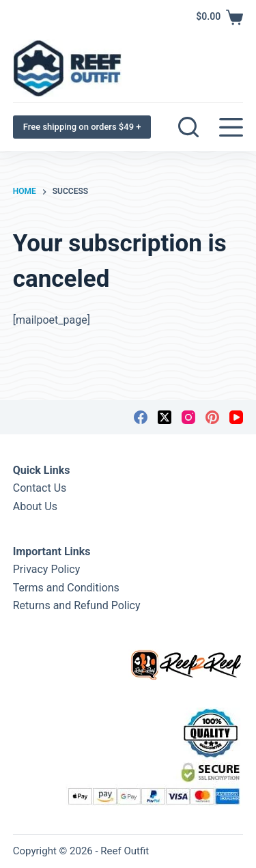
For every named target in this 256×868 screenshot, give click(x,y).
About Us (35, 506)
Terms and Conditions (66, 588)
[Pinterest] (212, 417)
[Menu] (231, 127)
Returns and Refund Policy (77, 605)
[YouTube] (236, 417)
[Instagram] (188, 417)
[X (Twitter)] (165, 417)
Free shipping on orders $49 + (82, 127)
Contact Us (40, 488)
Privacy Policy (47, 569)
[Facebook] (141, 417)
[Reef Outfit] (67, 69)
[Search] (188, 127)
